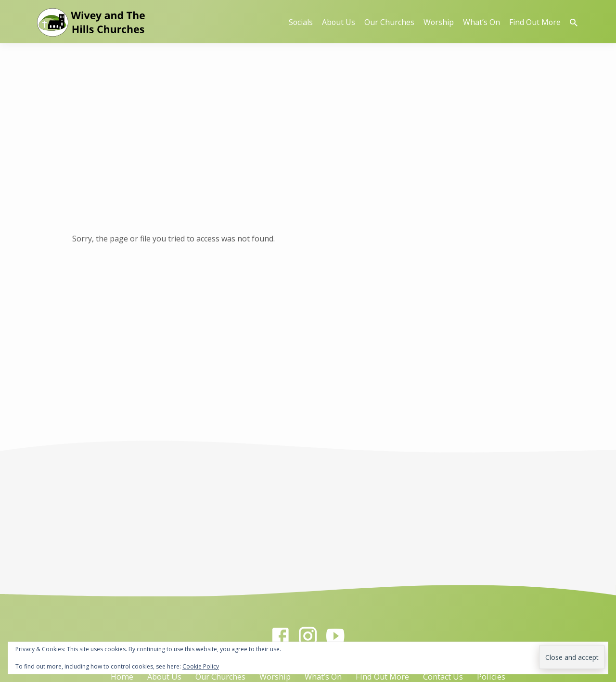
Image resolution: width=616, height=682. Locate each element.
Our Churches (389, 22)
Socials (301, 22)
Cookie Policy (201, 666)
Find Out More (535, 22)
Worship (439, 22)
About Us (339, 22)
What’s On (481, 22)
